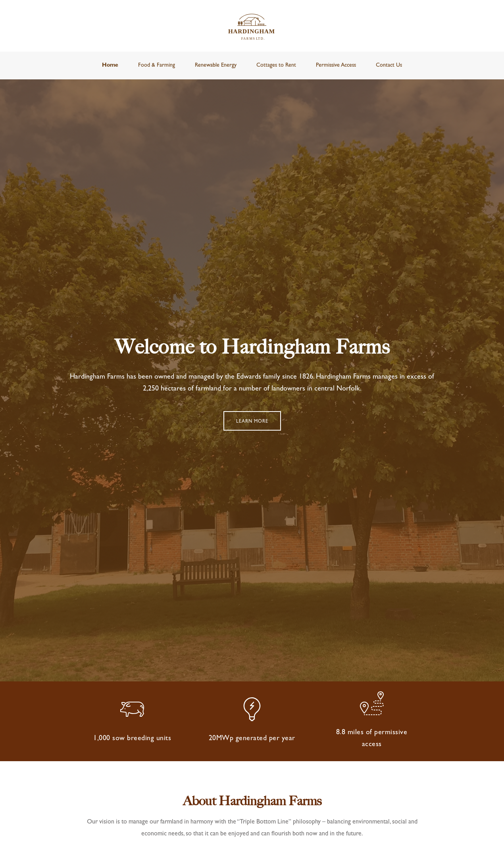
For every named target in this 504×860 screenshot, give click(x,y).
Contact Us (389, 65)
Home (110, 65)
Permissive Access (336, 65)
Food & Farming (157, 65)
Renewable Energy (216, 65)
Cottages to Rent (276, 65)
